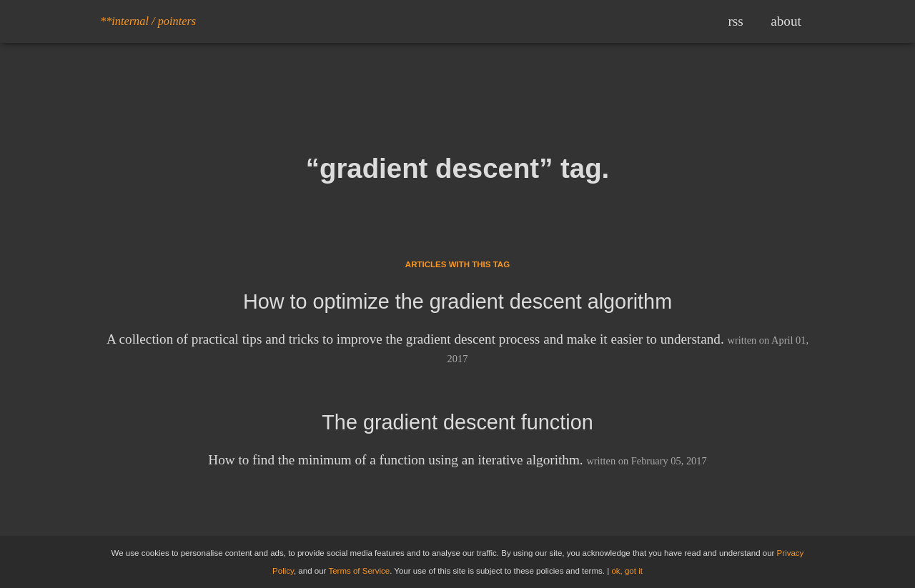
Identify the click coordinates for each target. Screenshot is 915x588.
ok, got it (627, 571)
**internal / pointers (148, 21)
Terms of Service (359, 571)
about (786, 21)
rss (735, 21)
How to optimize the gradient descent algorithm (457, 302)
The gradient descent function (457, 422)
